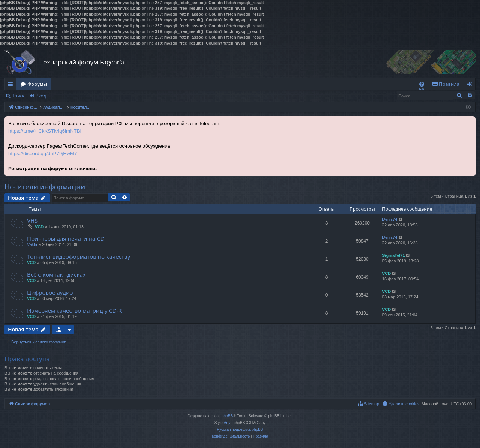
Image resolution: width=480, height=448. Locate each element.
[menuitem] (422, 84)
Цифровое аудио (50, 292)
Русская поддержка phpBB (240, 429)
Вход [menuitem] (471, 85)
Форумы (37, 84)
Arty (227, 423)
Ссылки (12, 85)
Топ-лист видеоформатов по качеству (79, 256)
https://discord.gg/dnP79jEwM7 (43, 154)
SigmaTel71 (393, 255)
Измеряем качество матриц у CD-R (74, 310)
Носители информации (45, 187)
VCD (39, 227)
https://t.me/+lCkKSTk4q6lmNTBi (45, 131)
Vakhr (32, 244)
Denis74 (390, 219)
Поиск (18, 96)
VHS (32, 220)
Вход (40, 96)
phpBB (227, 416)
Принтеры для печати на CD (66, 238)
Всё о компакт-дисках (56, 274)
